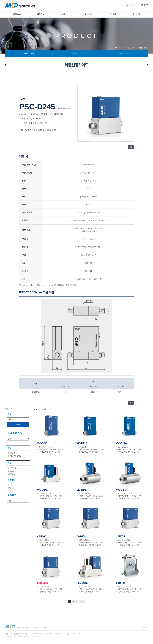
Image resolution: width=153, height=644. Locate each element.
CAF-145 (42, 536)
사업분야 (17, 14)
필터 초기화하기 (10, 409)
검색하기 (18, 425)
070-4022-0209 (79, 634)
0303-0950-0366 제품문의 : (62, 634)
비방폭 (12, 453)
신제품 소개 (76, 53)
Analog (12, 471)
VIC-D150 (121, 490)
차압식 (12, 488)
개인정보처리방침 (22, 628)
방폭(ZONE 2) (15, 456)
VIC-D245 (42, 490)
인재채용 (112, 14)
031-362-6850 (40, 634)
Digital (12, 474)
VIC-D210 (42, 443)
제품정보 (41, 14)
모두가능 (12, 468)
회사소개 (136, 14)
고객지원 (89, 14)
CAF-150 (81, 536)
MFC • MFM (124, 53)
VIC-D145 (82, 490)
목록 (131, 147)
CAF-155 (120, 536)
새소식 (65, 14)
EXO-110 (120, 583)
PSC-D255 (82, 583)
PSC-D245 (43, 583)
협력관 (145, 628)
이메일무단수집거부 (40, 628)
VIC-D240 (121, 443)
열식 (11, 485)
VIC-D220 (82, 443)
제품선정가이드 (131, 5)
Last (82, 602)
